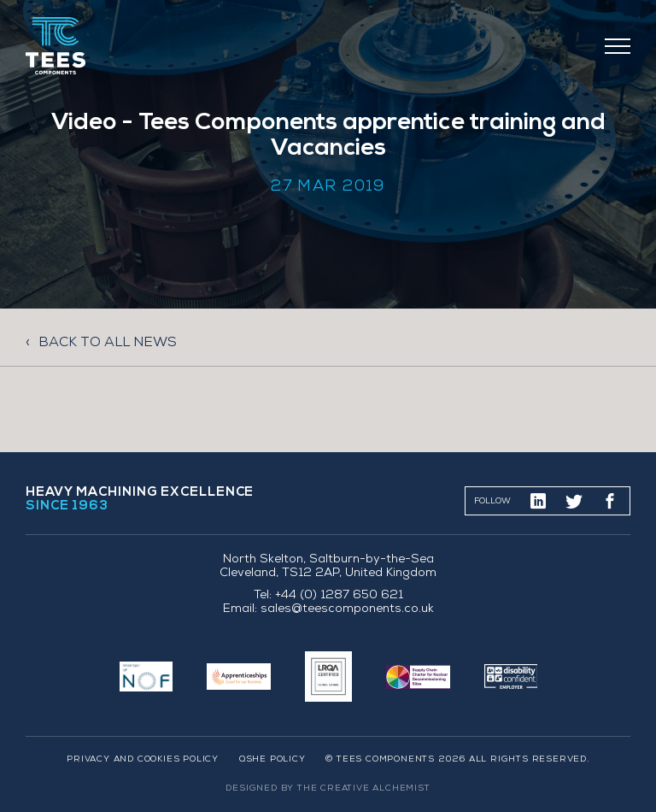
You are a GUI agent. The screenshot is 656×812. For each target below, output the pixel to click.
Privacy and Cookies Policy (143, 760)
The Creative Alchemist (364, 789)
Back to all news (108, 343)
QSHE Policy (272, 760)
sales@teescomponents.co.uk (347, 610)
